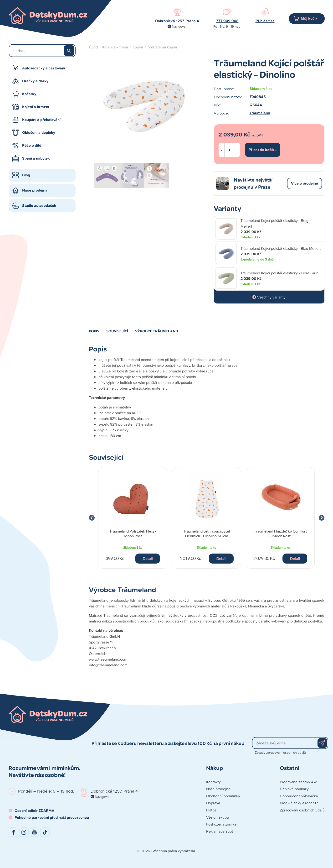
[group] (133, 518)
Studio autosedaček (39, 206)
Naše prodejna (35, 190)
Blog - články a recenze (299, 803)
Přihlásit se (265, 21)
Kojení (138, 47)
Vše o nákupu (218, 817)
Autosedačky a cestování (44, 68)
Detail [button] (148, 558)
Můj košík (309, 18)
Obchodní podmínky (223, 796)
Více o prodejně (305, 183)
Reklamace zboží (220, 831)
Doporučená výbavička (299, 796)
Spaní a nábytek (36, 158)
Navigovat (179, 26)
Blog (26, 175)
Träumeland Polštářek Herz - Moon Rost (133, 533)
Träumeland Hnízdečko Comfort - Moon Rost (280, 533)
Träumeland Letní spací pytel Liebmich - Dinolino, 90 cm (206, 533)
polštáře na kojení (162, 47)
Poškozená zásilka (221, 824)
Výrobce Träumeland (157, 331)
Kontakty (213, 782)
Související (117, 331)
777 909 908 (227, 21)
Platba (211, 810)
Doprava (213, 803)
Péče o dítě (32, 145)
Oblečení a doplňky (39, 133)
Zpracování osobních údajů (302, 810)
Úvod (93, 47)
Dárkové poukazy (294, 789)
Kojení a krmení (36, 107)
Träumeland (260, 113)
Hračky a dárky (35, 81)
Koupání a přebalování (41, 120)
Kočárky (29, 94)
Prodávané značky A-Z (298, 782)
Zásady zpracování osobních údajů (280, 752)
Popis (94, 331)
